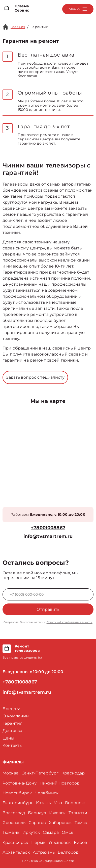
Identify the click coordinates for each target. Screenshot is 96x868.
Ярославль (14, 823)
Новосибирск (17, 793)
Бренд (11, 709)
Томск (81, 823)
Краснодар (73, 773)
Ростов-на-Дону (20, 783)
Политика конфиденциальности (48, 861)
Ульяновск (59, 842)
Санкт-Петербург (40, 773)
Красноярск (15, 842)
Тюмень (11, 832)
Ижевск (57, 813)
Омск (68, 832)
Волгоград (14, 813)
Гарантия (12, 723)
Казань (43, 803)
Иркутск (31, 832)
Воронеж (75, 803)
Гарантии (39, 27)
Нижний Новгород (59, 783)
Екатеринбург (18, 803)
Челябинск (47, 793)
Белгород (68, 852)
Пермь (38, 842)
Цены (9, 738)
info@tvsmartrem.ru (48, 536)
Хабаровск (60, 823)
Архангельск (16, 852)
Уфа (58, 803)
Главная (18, 27)
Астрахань (44, 852)
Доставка (12, 731)
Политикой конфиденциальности (70, 622)
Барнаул (37, 813)
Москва (10, 773)
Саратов (37, 823)
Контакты (13, 745)
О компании (16, 716)
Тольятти (78, 813)
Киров (81, 842)
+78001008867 (48, 528)
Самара (51, 832)
